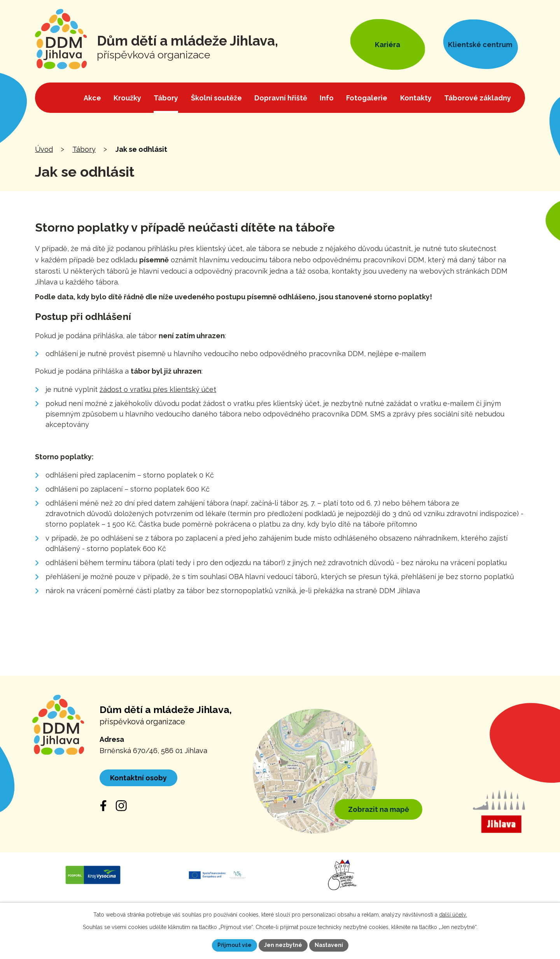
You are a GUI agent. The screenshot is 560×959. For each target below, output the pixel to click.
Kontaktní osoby (138, 778)
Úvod (44, 149)
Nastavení (329, 945)
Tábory (84, 149)
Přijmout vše (234, 945)
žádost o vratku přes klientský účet (158, 389)
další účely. (453, 915)
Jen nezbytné (283, 945)
